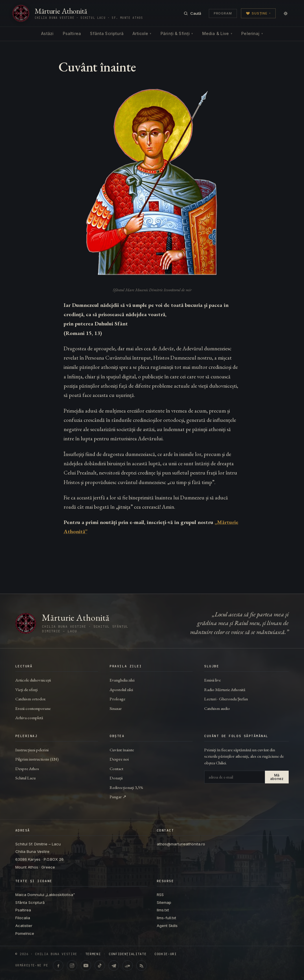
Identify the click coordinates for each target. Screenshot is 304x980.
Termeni (93, 954)
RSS (160, 895)
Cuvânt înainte (122, 750)
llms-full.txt (166, 918)
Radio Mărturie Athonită (225, 689)
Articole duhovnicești (33, 680)
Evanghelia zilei (122, 680)
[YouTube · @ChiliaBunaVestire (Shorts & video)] (86, 966)
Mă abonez (277, 777)
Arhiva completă (29, 718)
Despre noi (119, 759)
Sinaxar (116, 708)
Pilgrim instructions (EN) (37, 759)
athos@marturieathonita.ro (181, 844)
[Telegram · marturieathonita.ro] (114, 966)
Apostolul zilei (121, 689)
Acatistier (24, 926)
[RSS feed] (141, 966)
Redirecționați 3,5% (126, 787)
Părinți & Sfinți (177, 33)
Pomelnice (25, 933)
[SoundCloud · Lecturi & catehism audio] (128, 966)
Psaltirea (72, 33)
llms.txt (163, 910)
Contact (116, 769)
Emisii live (212, 680)
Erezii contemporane (33, 708)
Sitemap (164, 902)
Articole (142, 33)
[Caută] (192, 13)
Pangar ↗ (118, 797)
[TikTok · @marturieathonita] (100, 966)
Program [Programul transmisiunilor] (223, 13)
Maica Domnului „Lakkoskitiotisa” (45, 895)
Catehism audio (217, 708)
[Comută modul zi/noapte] (286, 13)
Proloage (117, 699)
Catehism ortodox (30, 699)
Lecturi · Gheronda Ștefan (226, 699)
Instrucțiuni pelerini (32, 750)
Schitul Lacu (25, 778)
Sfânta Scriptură (107, 33)
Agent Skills (167, 926)
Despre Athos (27, 769)
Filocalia (23, 918)
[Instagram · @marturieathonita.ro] (72, 966)
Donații (116, 778)
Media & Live (217, 33)
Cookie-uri (166, 954)
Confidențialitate (128, 954)
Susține (258, 13)
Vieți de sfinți (26, 689)
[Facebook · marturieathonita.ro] (58, 966)
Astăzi (47, 33)
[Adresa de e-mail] (235, 777)
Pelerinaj (252, 33)
